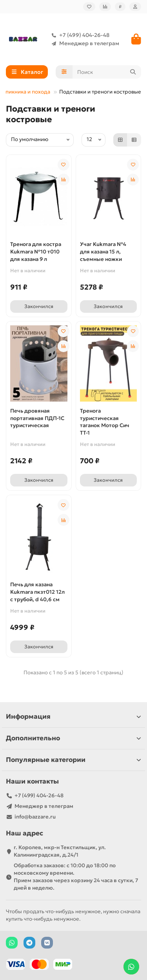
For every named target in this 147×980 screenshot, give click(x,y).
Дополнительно (73, 738)
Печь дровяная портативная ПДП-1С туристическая (37, 418)
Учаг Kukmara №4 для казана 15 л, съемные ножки (103, 252)
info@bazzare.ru (35, 817)
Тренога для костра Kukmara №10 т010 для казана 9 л (36, 252)
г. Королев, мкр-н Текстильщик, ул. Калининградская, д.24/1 (60, 851)
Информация (73, 717)
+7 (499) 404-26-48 (79, 35)
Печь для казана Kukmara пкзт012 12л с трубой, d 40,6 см (37, 592)
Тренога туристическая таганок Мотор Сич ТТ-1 (105, 422)
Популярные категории (73, 760)
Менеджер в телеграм (84, 43)
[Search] (107, 72)
